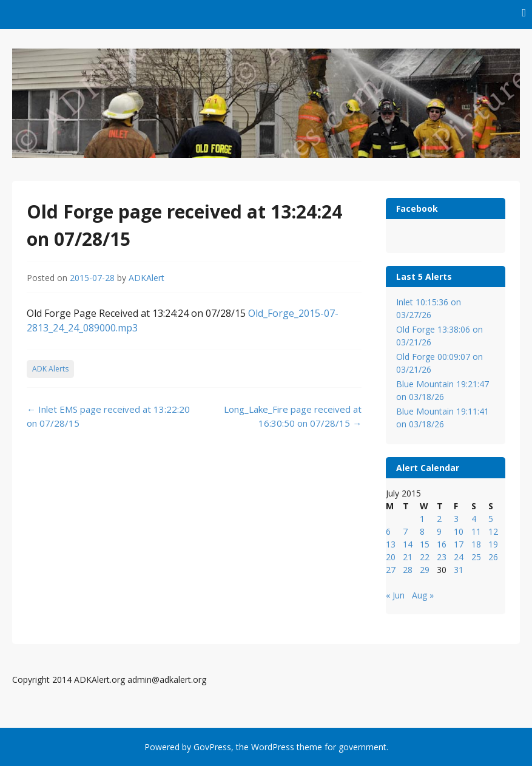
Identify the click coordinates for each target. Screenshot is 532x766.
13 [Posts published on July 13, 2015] (391, 544)
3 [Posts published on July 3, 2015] (456, 519)
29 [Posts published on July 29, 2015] (425, 570)
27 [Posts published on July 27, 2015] (391, 570)
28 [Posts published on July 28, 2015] (408, 570)
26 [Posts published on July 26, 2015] (493, 557)
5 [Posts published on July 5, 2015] (491, 519)
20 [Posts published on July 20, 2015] (391, 557)
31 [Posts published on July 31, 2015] (459, 570)
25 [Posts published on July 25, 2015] (476, 557)
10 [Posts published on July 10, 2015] (459, 531)
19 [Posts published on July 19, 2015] (493, 544)
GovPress (212, 747)
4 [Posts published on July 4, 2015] (474, 519)
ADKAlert (146, 278)
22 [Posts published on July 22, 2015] (425, 557)
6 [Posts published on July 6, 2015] (388, 531)
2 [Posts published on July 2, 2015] (439, 519)
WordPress (273, 747)
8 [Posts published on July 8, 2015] (422, 531)
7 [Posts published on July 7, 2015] (405, 531)
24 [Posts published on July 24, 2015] (459, 557)
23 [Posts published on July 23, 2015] (442, 557)
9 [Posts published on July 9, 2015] (439, 531)
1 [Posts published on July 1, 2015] (422, 519)
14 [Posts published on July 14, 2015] (408, 544)
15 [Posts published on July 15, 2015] (425, 544)
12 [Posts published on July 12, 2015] (493, 531)
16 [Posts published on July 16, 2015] (442, 544)
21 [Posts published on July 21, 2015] (408, 557)
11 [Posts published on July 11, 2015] (476, 531)
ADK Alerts (50, 369)
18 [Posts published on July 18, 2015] (476, 544)
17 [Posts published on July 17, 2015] (459, 544)
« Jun (395, 595)
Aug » (423, 595)
